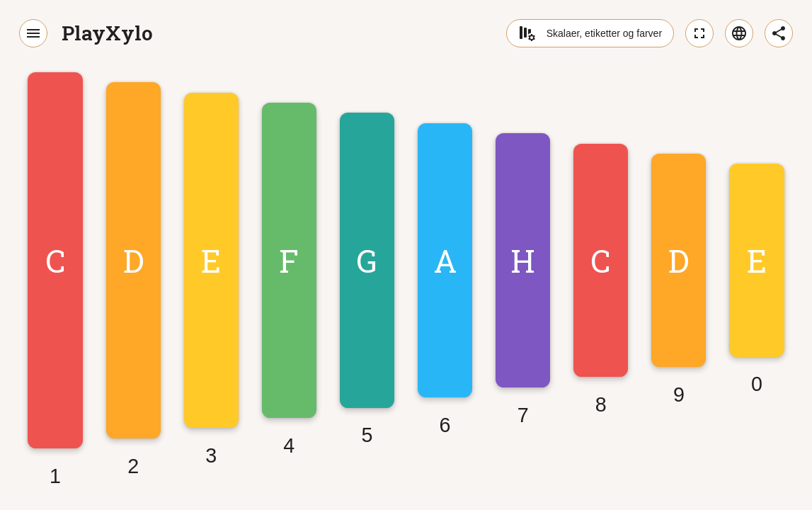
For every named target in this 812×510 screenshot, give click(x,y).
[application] (406, 272)
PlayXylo (107, 33)
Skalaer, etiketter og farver (590, 33)
